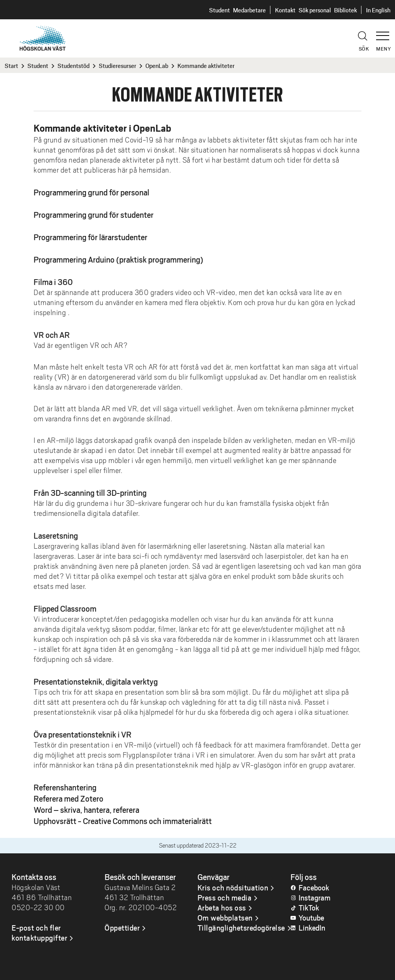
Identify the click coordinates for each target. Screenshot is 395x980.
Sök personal (315, 10)
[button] (385, 32)
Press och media (225, 897)
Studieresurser (117, 65)
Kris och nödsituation (233, 887)
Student (219, 10)
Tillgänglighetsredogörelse (241, 927)
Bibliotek (345, 10)
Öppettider (122, 927)
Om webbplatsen (225, 917)
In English (378, 10)
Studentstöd (73, 65)
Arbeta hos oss (222, 907)
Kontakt (285, 10)
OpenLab (157, 65)
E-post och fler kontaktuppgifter (39, 933)
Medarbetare (249, 10)
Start (11, 65)
